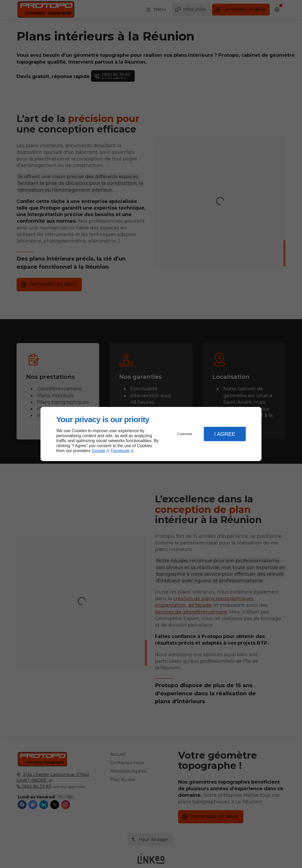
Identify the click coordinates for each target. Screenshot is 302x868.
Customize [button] (185, 434)
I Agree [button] (225, 434)
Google (98, 451)
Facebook (120, 451)
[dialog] (151, 434)
